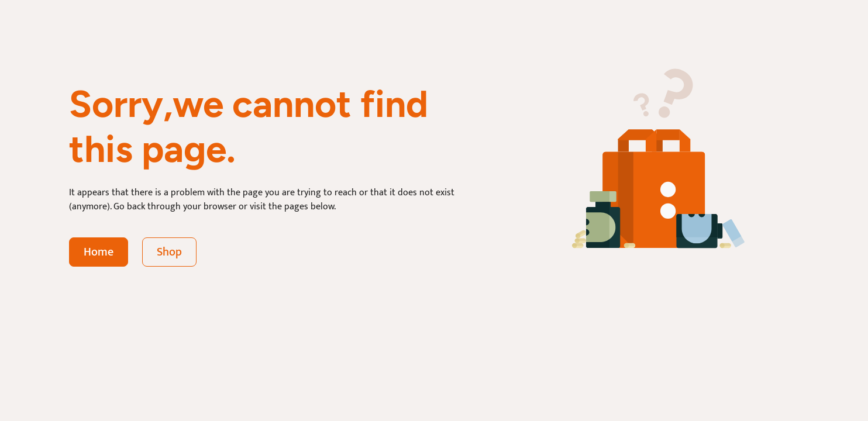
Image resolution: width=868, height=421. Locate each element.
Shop (169, 252)
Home (99, 252)
